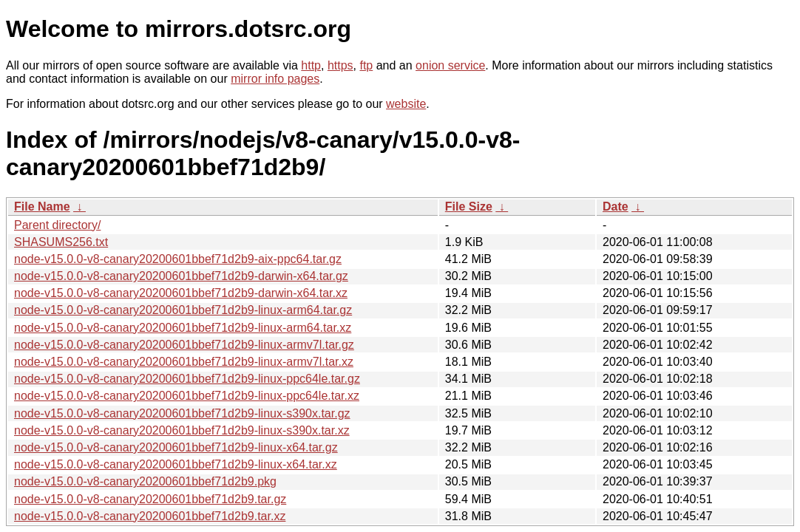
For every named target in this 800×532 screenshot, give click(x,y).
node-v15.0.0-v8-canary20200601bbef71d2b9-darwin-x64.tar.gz (181, 276)
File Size (469, 207)
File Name (42, 207)
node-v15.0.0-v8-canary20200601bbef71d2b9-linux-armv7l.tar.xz (184, 362)
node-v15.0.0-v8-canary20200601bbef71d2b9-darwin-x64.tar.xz (181, 293)
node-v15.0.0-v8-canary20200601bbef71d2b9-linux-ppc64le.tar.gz (187, 379)
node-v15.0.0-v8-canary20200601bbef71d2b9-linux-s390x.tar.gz (182, 413)
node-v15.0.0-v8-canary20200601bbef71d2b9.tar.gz (150, 499)
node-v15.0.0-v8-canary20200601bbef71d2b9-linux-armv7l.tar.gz (184, 345)
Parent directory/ (57, 225)
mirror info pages (275, 79)
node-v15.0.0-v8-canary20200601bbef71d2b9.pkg (145, 481)
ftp (366, 65)
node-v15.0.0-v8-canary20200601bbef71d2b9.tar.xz (150, 516)
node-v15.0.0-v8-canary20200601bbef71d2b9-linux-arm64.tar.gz (183, 310)
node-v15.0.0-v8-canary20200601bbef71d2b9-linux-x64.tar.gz (176, 447)
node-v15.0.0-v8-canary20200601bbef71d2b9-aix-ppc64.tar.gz (178, 259)
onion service (450, 65)
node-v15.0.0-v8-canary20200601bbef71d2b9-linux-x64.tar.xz (176, 464)
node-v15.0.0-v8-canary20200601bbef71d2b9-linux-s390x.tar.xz (182, 430)
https (340, 65)
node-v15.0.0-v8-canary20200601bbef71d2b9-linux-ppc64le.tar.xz (187, 396)
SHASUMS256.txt (61, 242)
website (406, 104)
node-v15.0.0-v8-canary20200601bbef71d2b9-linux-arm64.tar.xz (183, 328)
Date (616, 207)
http (311, 65)
